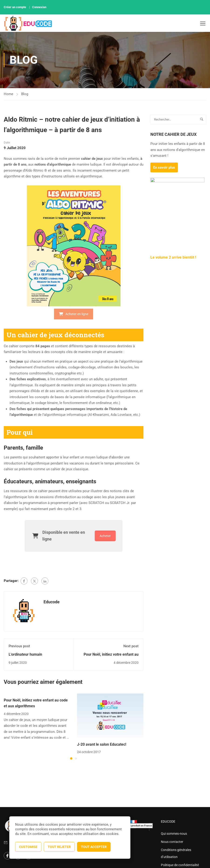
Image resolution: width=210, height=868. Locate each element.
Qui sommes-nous (174, 834)
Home (8, 94)
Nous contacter (172, 842)
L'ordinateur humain (25, 654)
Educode (52, 602)
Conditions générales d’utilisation (176, 853)
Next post (131, 646)
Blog (25, 94)
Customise (28, 847)
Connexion (39, 7)
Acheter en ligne (74, 314)
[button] (71, 758)
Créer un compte (15, 7)
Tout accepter (94, 847)
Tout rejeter (59, 847)
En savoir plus (164, 167)
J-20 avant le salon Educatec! (102, 744)
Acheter (105, 536)
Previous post (19, 646)
